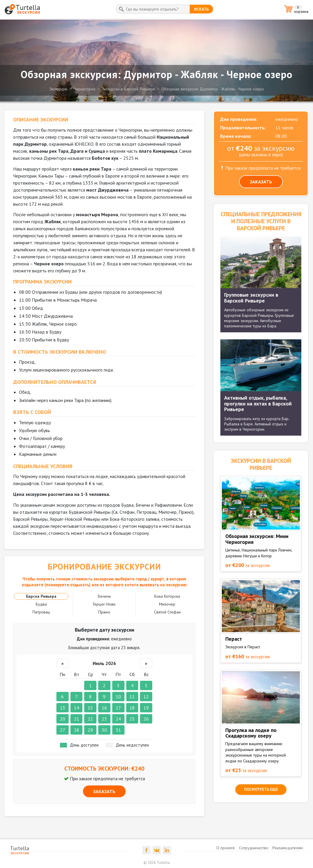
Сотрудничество (254, 848)
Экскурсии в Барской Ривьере (128, 89)
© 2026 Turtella (157, 863)
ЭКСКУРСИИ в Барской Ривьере (261, 464)
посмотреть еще (261, 789)
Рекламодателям (288, 848)
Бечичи (104, 596)
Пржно (104, 612)
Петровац (41, 612)
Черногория (84, 89)
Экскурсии (58, 89)
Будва (41, 604)
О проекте (226, 848)
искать (201, 9)
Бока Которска (167, 596)
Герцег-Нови (104, 604)
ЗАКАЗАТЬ (104, 791)
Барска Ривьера (41, 596)
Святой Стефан (167, 612)
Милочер (167, 604)
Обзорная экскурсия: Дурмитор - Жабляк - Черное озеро (213, 89)
